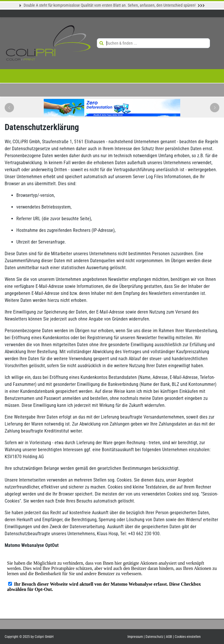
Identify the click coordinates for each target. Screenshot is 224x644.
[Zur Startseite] (48, 43)
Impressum (136, 637)
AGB (169, 637)
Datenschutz (155, 637)
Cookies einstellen (188, 637)
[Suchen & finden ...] (158, 43)
